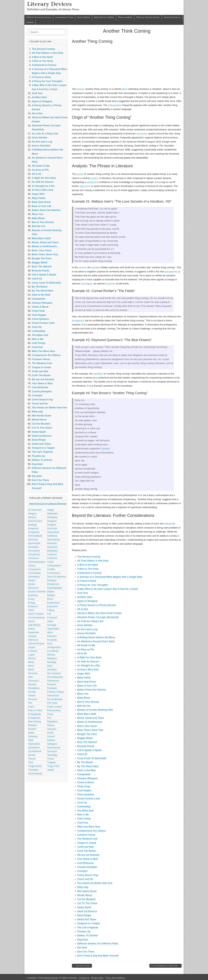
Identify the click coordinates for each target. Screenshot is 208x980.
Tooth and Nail (85, 847)
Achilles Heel (85, 597)
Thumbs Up (84, 931)
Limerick (33, 651)
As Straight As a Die (89, 665)
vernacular (142, 134)
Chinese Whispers (88, 778)
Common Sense (86, 835)
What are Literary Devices (148, 17)
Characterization (37, 562)
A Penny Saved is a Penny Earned (96, 605)
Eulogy (32, 603)
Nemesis (33, 673)
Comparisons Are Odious (92, 831)
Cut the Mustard (86, 899)
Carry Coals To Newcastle (92, 758)
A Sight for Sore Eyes (89, 657)
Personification (55, 699)
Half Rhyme (34, 625)
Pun (49, 718)
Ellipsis (51, 592)
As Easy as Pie (86, 649)
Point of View (35, 710)
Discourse (33, 588)
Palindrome (53, 681)
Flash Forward (36, 614)
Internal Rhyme (36, 644)
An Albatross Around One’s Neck (96, 641)
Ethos (50, 599)
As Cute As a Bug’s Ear (90, 621)
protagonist (78, 321)
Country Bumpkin (87, 867)
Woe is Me (83, 815)
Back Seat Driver (87, 682)
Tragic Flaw (53, 766)
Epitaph (51, 595)
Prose (50, 714)
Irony (50, 644)
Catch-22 (82, 754)
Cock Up (82, 802)
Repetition (52, 722)
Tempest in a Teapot (89, 923)
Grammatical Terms (64, 17)
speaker (96, 267)
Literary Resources (172, 17)
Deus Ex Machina (56, 577)
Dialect (32, 580)
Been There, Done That (90, 730)
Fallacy (51, 610)
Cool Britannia (85, 863)
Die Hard (82, 947)
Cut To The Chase (87, 903)
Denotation (34, 577)
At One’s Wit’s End (88, 670)
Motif (50, 666)
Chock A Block (86, 782)
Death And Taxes (87, 919)
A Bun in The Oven (88, 569)
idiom (125, 89)
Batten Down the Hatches (92, 690)
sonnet (83, 267)
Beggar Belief (85, 738)
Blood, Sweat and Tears (91, 718)
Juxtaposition (54, 647)
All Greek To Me (86, 645)
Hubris (32, 629)
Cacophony (34, 554)
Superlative (34, 744)
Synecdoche (54, 748)
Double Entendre (37, 592)
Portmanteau (54, 710)
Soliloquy (33, 736)
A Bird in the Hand (88, 565)
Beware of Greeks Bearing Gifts (95, 710)
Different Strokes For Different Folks (98, 944)
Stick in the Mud (86, 770)
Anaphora (33, 528)
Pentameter (53, 696)
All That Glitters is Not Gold (93, 561)
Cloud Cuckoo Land (88, 799)
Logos (31, 655)
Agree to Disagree (87, 601)
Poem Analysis (84, 17)
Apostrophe (34, 543)
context (94, 178)
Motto (31, 670)
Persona (33, 699)
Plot (30, 703)
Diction (32, 584)
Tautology (52, 755)
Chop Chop (84, 786)
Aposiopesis (54, 540)
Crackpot (82, 871)
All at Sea (83, 609)
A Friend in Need (87, 581)
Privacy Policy (97, 978)
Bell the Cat (84, 706)
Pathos (32, 696)
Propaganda (35, 714)
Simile (50, 733)
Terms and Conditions (115, 978)
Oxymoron (34, 681)
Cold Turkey (84, 819)
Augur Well (84, 674)
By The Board (85, 762)
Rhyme (51, 725)
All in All (82, 653)
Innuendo (52, 640)
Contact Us (84, 978)
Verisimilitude (35, 774)
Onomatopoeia (55, 677)
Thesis (51, 759)
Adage (51, 510)
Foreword (52, 618)
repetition (98, 374)
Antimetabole (35, 536)
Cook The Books (87, 851)
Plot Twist (52, 703)
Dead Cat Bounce (87, 911)
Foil (49, 614)
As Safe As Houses (88, 661)
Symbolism (34, 748)
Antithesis (52, 536)
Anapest (51, 525)
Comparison (35, 569)
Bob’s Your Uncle (87, 726)
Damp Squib (84, 907)
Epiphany (33, 595)
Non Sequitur (54, 673)
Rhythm (32, 729)
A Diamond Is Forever (89, 573)
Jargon (32, 647)
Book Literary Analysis (104, 17)
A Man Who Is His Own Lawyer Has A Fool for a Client (108, 589)
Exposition (53, 606)
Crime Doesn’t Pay (88, 875)
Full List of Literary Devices (39, 17)
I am (101, 209)
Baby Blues (84, 698)
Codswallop (84, 806)
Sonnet (51, 736)
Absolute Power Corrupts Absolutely (98, 617)
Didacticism (53, 584)
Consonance (54, 573)
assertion (110, 284)
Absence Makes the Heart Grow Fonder (99, 613)
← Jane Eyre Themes (82, 966)
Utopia (51, 770)
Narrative (52, 670)
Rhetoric (33, 725)
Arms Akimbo (85, 625)
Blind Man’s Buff (87, 714)
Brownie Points (86, 746)
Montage (52, 662)
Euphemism (53, 603)
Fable (31, 610)
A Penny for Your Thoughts (93, 585)
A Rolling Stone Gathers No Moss (96, 637)
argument (84, 186)
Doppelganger (55, 588)
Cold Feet (83, 823)
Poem (31, 707)
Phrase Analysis (125, 17)
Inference (33, 640)
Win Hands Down (87, 891)
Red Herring (35, 722)
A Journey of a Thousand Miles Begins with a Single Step (110, 577)
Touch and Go (85, 879)
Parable (32, 684)
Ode (30, 677)
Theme (32, 759)
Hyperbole (34, 632)
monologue (86, 284)
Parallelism (34, 688)
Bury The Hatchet (87, 742)
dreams (106, 449)
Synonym (52, 751)
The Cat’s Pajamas (88, 927)
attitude (168, 524)
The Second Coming (89, 557)
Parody (32, 692)
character (92, 182)
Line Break (53, 651)
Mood (31, 666)
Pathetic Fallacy (56, 692)
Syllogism (52, 744)
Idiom (50, 632)
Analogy (32, 525)
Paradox (52, 684)
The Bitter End (85, 811)
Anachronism (35, 521)
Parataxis (52, 688)
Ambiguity (52, 517)
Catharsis (52, 558)
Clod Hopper (84, 790)
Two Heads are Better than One (95, 883)
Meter (31, 662)
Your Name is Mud (88, 859)
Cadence (52, 554)
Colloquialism (54, 566)
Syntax (32, 755)
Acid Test (83, 593)
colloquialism (115, 105)
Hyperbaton (53, 629)
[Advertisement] (127, 66)
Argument (52, 547)
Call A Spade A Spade (89, 750)
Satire (31, 733)
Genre (31, 621)
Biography (52, 551)
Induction (52, 636)
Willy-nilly (83, 887)
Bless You (83, 694)
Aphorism (33, 540)
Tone (31, 762)
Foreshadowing (36, 618)
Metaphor (52, 658)
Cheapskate (84, 774)
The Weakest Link (87, 839)
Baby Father (84, 678)
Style (31, 740)
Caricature (34, 558)
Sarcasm (52, 729)
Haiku (50, 621)
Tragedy (51, 762)
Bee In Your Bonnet (88, 702)
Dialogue (52, 580)
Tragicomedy (35, 766)
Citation (30, 22)
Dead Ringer (84, 915)
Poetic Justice (54, 707)
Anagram (52, 521)
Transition (33, 770)
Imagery (32, 636)
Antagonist (34, 532)
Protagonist (34, 718)
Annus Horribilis (86, 633)
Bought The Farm (87, 734)
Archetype (33, 547)
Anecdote (52, 528)
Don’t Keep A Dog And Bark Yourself (98, 956)
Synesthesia (35, 751)
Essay (31, 599)
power (80, 174)
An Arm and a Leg (87, 629)
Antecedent (53, 532)
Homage (52, 625)
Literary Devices (49, 4)
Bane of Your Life (87, 686)
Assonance (34, 551)
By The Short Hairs (88, 766)
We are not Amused (88, 855)
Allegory (32, 514)
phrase (80, 89)
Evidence (33, 606)
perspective (171, 272)
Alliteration (53, 514)
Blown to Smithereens (90, 722)
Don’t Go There (86, 952)
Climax (32, 566)
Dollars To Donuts (87, 935)
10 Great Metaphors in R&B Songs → (165, 966)
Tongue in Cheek (87, 843)
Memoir (32, 658)
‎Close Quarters (86, 794)
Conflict (51, 569)
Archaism (52, 543)
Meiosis (51, 655)
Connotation (35, 573)
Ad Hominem (35, 510)
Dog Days (83, 940)
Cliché (50, 562)
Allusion (32, 517)
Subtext (51, 740)
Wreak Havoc (85, 895)
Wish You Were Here (89, 827)
